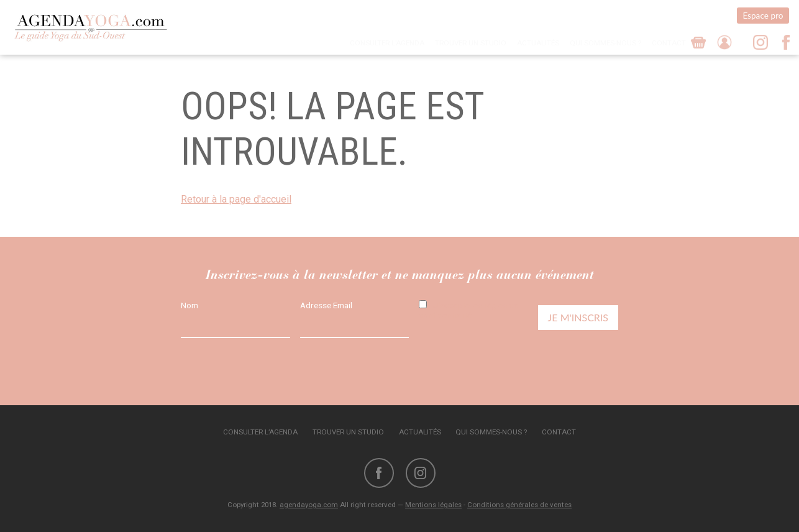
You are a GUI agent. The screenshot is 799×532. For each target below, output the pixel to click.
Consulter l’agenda (387, 43)
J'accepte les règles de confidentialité (468, 310)
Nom (189, 305)
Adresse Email (326, 305)
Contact (669, 43)
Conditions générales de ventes (519, 505)
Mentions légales (433, 505)
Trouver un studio (471, 43)
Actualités (538, 43)
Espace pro (763, 16)
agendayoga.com (309, 505)
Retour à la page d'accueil (236, 199)
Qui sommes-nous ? (605, 43)
